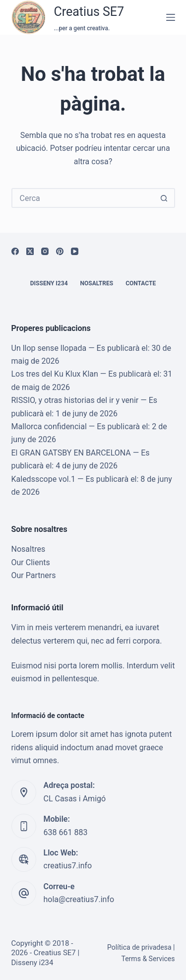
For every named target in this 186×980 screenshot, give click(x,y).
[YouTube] (75, 251)
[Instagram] (45, 251)
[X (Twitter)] (30, 251)
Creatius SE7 (89, 12)
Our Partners (34, 575)
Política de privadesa (139, 947)
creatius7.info (68, 866)
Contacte (141, 283)
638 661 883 (66, 832)
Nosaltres (97, 283)
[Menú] (171, 17)
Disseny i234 (49, 283)
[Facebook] (15, 251)
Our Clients (31, 562)
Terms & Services (148, 959)
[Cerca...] (83, 198)
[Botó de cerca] (164, 198)
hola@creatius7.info (79, 899)
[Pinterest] (60, 251)
